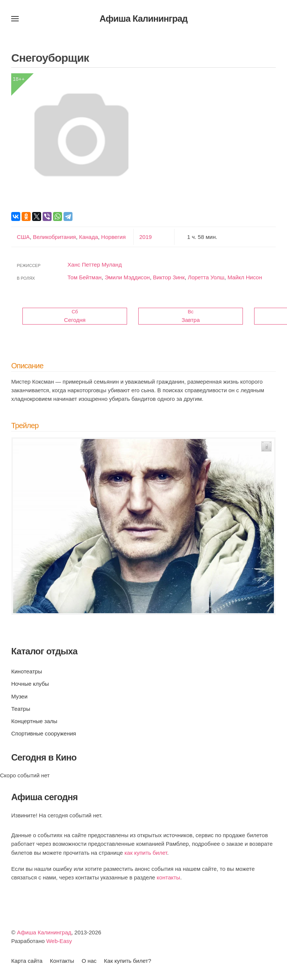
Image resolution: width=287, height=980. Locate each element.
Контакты (62, 961)
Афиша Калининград (44, 932)
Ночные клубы (30, 684)
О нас (89, 961)
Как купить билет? (127, 961)
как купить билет (146, 853)
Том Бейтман (85, 277)
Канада (88, 237)
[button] (15, 19)
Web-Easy (59, 941)
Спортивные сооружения (44, 733)
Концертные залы (34, 721)
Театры (21, 709)
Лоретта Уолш (206, 277)
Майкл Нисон (245, 277)
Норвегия (112, 237)
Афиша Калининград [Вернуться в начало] (143, 19)
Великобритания (54, 237)
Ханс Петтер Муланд (95, 265)
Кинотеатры (27, 671)
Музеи (19, 696)
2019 (146, 237)
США (23, 237)
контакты (168, 877)
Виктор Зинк (169, 277)
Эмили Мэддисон (127, 277)
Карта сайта (27, 961)
